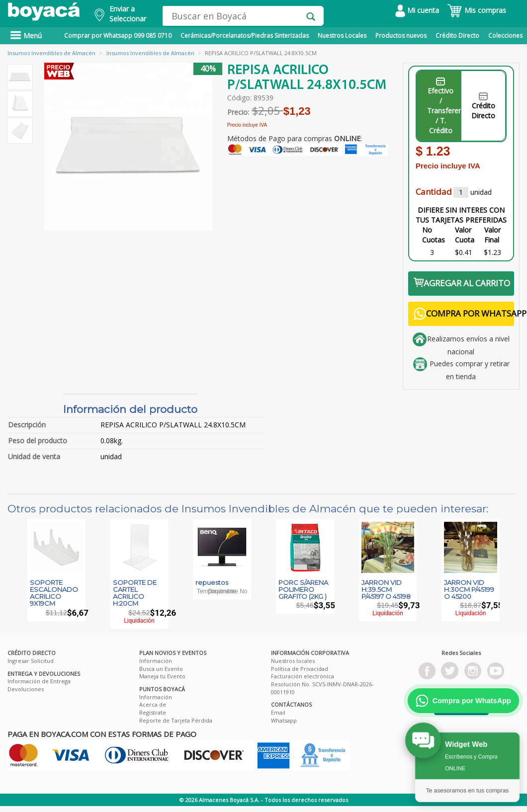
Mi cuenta (417, 10)
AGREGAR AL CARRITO (462, 283)
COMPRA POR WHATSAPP (464, 314)
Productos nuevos (401, 36)
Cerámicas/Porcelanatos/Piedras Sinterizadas (245, 36)
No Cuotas (434, 235)
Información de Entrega (39, 681)
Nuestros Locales (342, 36)
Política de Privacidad (300, 669)
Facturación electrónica (303, 676)
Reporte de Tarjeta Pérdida (176, 720)
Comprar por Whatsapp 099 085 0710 (118, 36)
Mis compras (477, 10)
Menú (26, 36)
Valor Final (492, 235)
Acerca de (153, 704)
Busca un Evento (161, 669)
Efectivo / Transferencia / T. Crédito (444, 106)
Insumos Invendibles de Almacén (51, 53)
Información (156, 661)
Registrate (153, 712)
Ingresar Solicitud (31, 661)
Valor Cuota (465, 235)
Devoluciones (26, 689)
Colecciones (505, 36)
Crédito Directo (457, 36)
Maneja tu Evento (162, 676)
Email (278, 712)
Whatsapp (284, 720)
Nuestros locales (293, 661)
